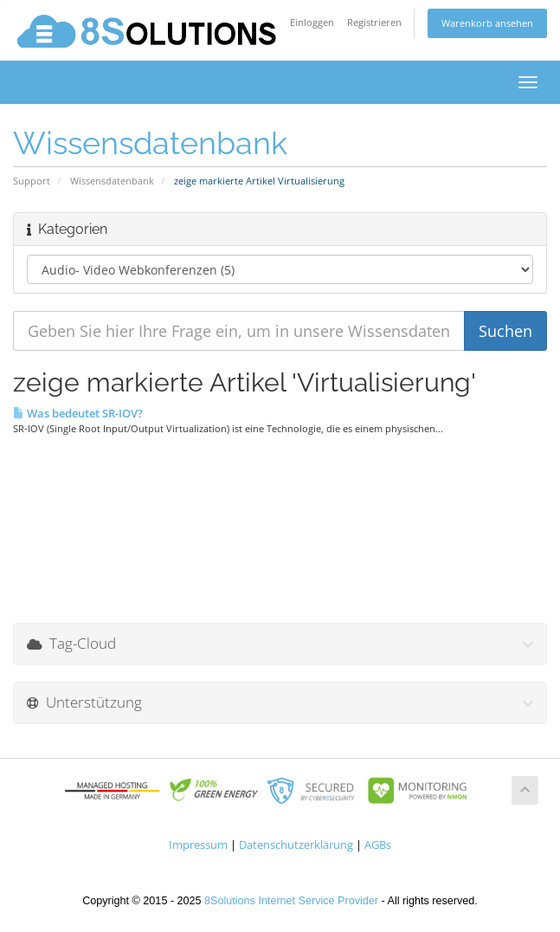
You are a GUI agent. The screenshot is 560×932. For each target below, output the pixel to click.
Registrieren (374, 22)
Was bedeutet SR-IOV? (78, 413)
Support (32, 181)
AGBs (378, 845)
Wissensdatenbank (112, 181)
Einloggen (312, 22)
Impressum (198, 845)
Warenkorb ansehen (487, 23)
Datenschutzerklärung (296, 845)
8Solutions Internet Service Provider (291, 901)
